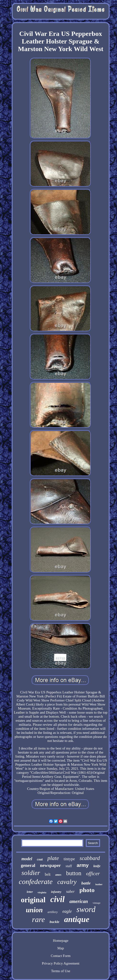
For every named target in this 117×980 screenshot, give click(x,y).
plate (53, 858)
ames (58, 875)
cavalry (67, 882)
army (83, 865)
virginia (42, 892)
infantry (56, 892)
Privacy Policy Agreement (61, 963)
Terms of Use (61, 971)
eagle (67, 911)
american (79, 901)
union (34, 910)
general (28, 865)
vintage (97, 903)
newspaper (51, 865)
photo (87, 890)
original (33, 900)
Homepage (61, 941)
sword (86, 909)
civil (57, 899)
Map (61, 948)
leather (99, 884)
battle (86, 883)
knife (97, 866)
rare (38, 919)
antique (77, 919)
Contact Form (61, 956)
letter (30, 892)
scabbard (90, 858)
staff (69, 866)
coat (40, 859)
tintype (69, 859)
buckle (54, 922)
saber (71, 891)
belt (48, 874)
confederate (36, 882)
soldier (31, 873)
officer (93, 873)
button (74, 873)
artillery (53, 912)
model (27, 859)
